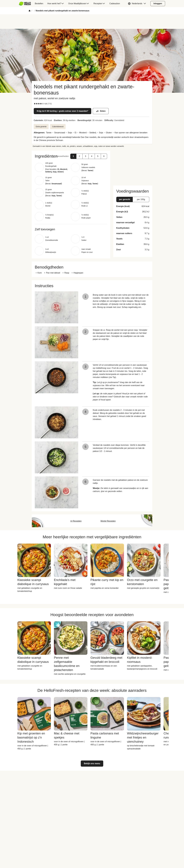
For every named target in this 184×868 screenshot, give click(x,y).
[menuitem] (26, 4)
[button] (138, 4)
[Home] (30, 11)
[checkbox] (35, 104)
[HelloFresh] (25, 4)
